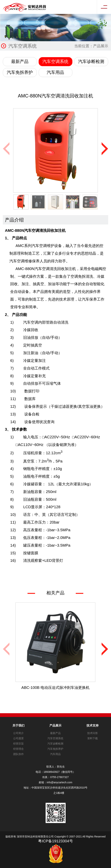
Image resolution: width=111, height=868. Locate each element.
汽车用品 (55, 72)
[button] (105, 149)
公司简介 (18, 733)
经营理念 (18, 749)
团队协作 (18, 754)
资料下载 (93, 738)
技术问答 (93, 733)
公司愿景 (18, 738)
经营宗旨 (18, 744)
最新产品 (20, 61)
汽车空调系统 (55, 61)
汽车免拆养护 (20, 72)
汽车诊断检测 (91, 61)
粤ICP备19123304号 (55, 841)
